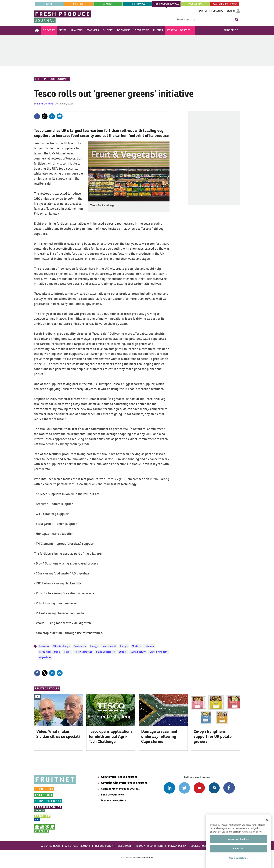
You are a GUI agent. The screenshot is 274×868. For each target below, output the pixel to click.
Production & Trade (49, 652)
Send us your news (112, 795)
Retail (67, 652)
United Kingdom (158, 652)
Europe (124, 646)
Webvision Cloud (145, 858)
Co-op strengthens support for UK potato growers (213, 736)
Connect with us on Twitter (184, 788)
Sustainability (138, 652)
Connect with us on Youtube (199, 788)
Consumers (80, 646)
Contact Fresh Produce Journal (120, 789)
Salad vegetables (105, 652)
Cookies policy (200, 846)
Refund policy (104, 846)
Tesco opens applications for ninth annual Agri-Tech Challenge (111, 736)
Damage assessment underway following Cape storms (159, 736)
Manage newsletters (113, 800)
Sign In (231, 11)
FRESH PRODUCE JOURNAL (166, 4)
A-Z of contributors (78, 846)
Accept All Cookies (238, 849)
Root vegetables (83, 652)
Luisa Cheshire (45, 104)
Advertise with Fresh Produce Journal (124, 783)
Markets (136, 646)
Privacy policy (177, 846)
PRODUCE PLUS (196, 4)
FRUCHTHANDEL (137, 4)
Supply (123, 652)
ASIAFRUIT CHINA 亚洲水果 (225, 4)
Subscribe (217, 11)
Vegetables (45, 657)
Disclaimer (124, 846)
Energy (94, 646)
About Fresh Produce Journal (119, 777)
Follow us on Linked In (169, 788)
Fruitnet (49, 4)
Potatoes (149, 646)
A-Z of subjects (51, 846)
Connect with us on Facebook (229, 788)
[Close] (267, 829)
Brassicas (44, 646)
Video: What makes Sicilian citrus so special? (58, 734)
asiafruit (108, 4)
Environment (109, 646)
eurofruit (79, 4)
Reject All (238, 858)
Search (237, 20)
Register (203, 11)
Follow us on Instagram (214, 788)
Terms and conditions (149, 846)
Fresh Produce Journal (52, 79)
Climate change (61, 646)
